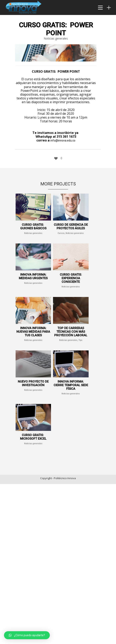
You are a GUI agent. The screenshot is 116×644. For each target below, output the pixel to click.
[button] (27, 635)
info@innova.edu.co (63, 140)
